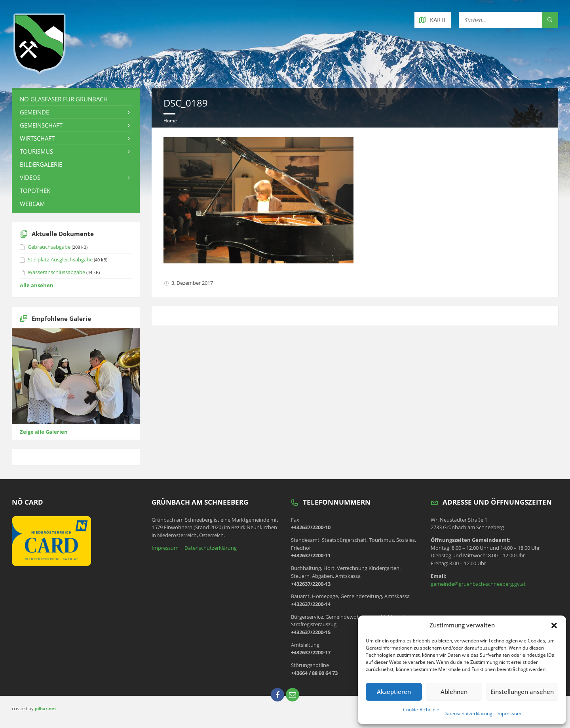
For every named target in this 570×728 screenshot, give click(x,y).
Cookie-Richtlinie (421, 710)
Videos (30, 177)
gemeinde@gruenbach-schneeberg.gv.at (478, 584)
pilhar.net (46, 708)
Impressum (509, 714)
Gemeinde (34, 112)
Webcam (32, 204)
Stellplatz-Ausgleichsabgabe (60, 259)
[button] (554, 625)
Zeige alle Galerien (44, 432)
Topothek (35, 191)
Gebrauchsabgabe (49, 247)
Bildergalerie (41, 164)
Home (170, 121)
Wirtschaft (37, 138)
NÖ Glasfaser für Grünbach (64, 99)
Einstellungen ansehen (522, 692)
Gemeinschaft (41, 125)
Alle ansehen (37, 285)
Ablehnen (454, 692)
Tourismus (36, 151)
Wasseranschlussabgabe (56, 272)
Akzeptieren (394, 692)
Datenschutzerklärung (468, 714)
